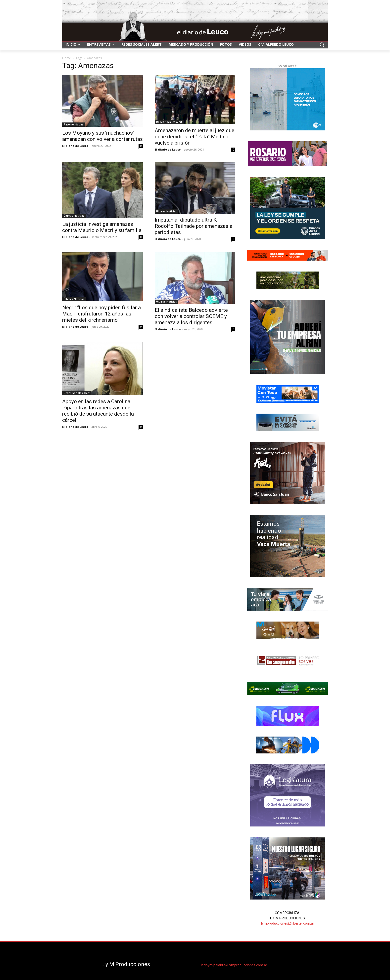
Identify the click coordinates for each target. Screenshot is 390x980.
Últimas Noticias (74, 216)
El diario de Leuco (75, 146)
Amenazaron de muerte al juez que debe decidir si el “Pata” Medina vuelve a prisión (195, 137)
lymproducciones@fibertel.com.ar (288, 923)
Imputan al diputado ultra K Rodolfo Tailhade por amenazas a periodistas (194, 226)
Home (67, 58)
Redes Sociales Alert (169, 122)
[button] (322, 44)
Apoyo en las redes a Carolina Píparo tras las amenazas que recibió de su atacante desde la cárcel (98, 411)
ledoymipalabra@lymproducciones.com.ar (234, 965)
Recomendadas (73, 124)
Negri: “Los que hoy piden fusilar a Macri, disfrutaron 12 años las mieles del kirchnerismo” (101, 314)
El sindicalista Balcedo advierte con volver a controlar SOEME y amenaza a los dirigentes (191, 316)
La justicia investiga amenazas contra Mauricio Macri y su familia (102, 227)
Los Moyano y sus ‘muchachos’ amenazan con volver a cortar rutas (102, 136)
